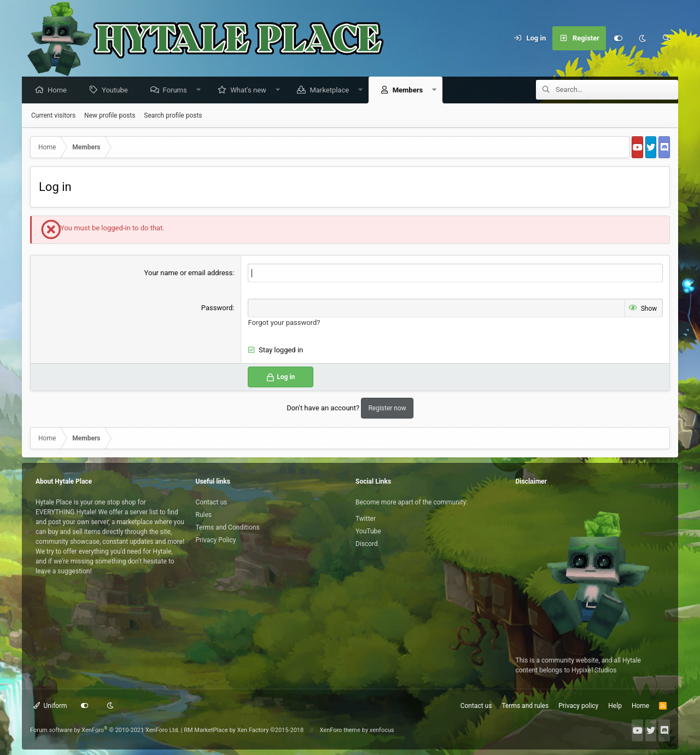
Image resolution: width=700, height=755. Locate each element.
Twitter (366, 519)
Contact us (212, 502)
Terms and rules (525, 706)
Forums (178, 91)
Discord (367, 544)
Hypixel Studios (594, 670)
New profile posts (110, 116)
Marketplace (332, 91)
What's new (251, 91)
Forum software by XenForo (105, 730)
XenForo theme (340, 730)
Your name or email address (189, 273)
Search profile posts (173, 116)
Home (60, 91)
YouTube (368, 531)
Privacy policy (578, 706)
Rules (204, 515)
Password (217, 308)
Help (615, 706)
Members (410, 91)
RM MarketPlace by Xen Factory (244, 730)
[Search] (666, 38)
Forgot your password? (284, 323)
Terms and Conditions (228, 527)
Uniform (50, 706)
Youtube (118, 91)
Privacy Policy (216, 540)
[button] (201, 91)
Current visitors (53, 116)
